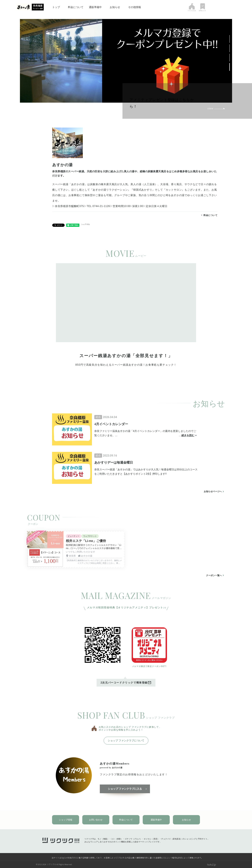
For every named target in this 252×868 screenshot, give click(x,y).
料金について (76, 7)
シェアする (86, 224)
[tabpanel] (126, 320)
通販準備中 (95, 7)
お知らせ (115, 7)
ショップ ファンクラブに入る (125, 789)
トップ (56, 7)
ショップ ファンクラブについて (126, 741)
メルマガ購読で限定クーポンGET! (149, 666)
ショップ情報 (66, 820)
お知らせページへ (213, 491)
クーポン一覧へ (214, 575)
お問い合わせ (96, 820)
